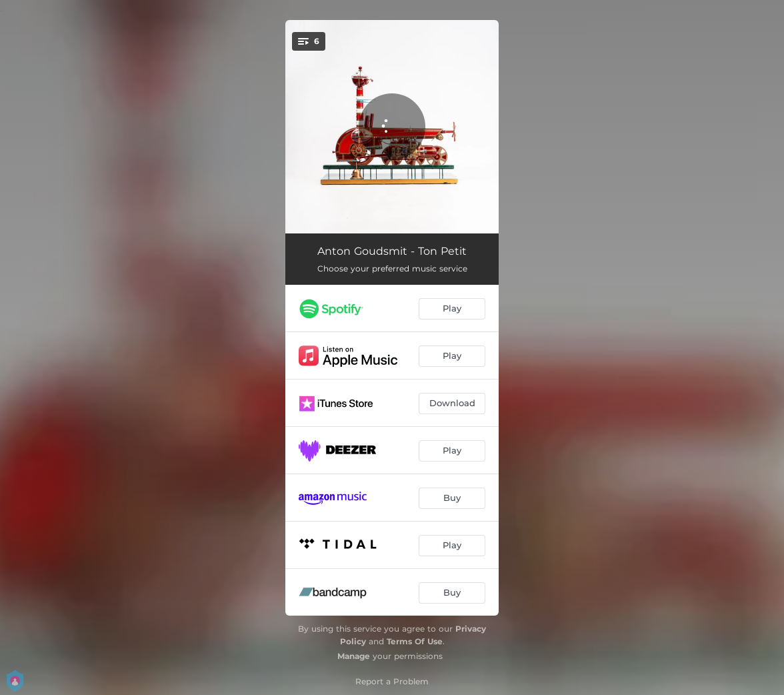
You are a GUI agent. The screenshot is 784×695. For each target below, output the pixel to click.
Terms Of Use (415, 641)
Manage (354, 656)
